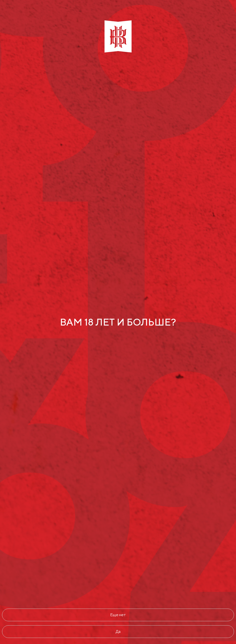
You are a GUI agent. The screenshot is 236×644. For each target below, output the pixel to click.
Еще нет (118, 615)
